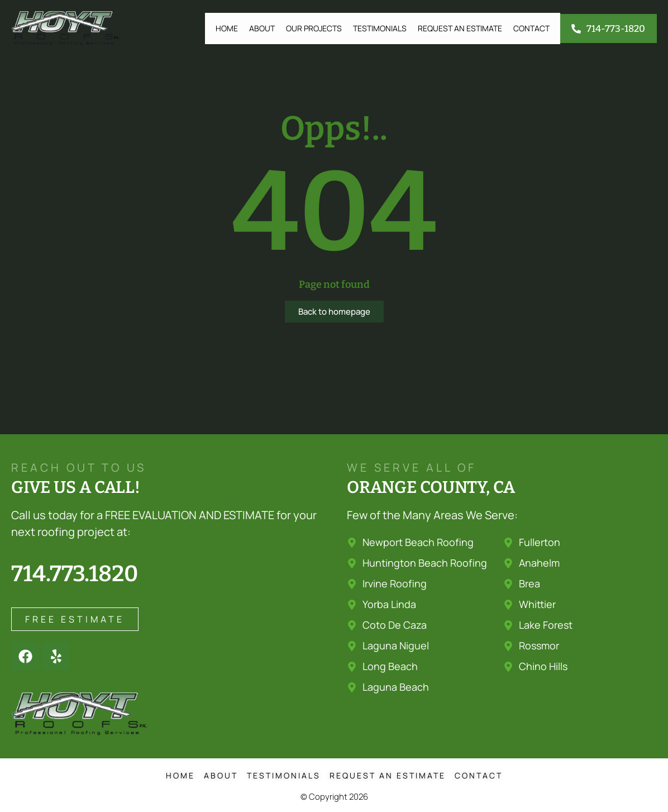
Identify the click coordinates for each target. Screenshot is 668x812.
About (262, 28)
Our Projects (314, 28)
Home (227, 28)
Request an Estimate (460, 28)
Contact (531, 28)
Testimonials (380, 28)
